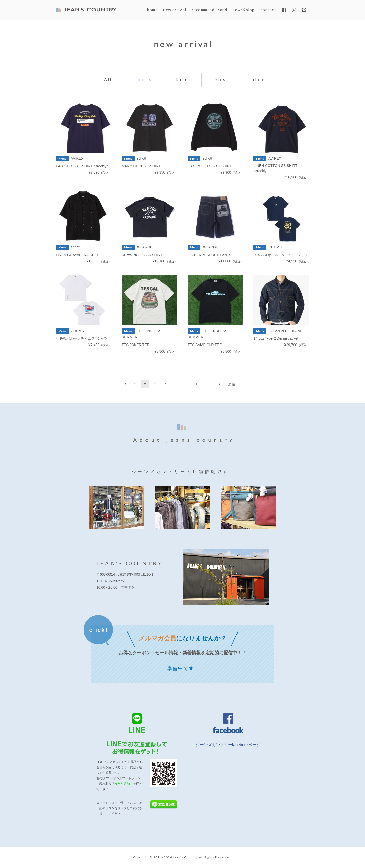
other (258, 80)
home (152, 10)
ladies (183, 80)
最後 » (233, 384)
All (108, 80)
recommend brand (210, 10)
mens (145, 80)
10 (198, 384)
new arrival (175, 10)
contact (268, 10)
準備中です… (183, 669)
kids (220, 80)
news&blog (244, 10)
